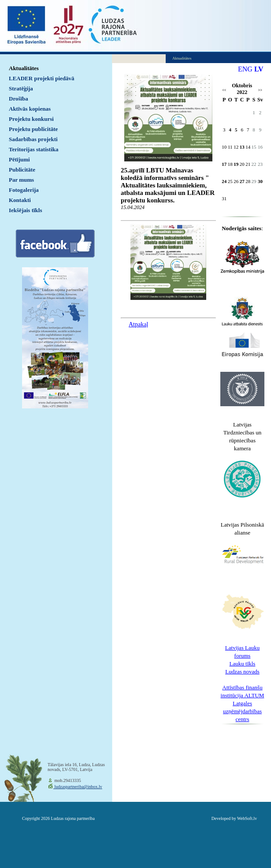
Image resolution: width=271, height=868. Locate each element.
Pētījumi (19, 159)
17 (224, 164)
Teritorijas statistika (34, 149)
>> (260, 90)
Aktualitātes (24, 68)
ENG (245, 69)
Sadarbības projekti (33, 139)
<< (224, 90)
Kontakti (20, 200)
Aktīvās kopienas (30, 109)
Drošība (19, 99)
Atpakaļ (138, 324)
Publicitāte (22, 170)
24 (224, 181)
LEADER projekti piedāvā (42, 78)
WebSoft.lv (247, 818)
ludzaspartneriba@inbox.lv (78, 787)
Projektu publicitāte (33, 129)
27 (242, 181)
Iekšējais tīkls (25, 210)
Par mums (21, 180)
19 (236, 164)
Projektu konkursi (31, 119)
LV (259, 69)
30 (260, 181)
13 (242, 147)
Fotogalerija (24, 190)
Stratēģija (21, 88)
